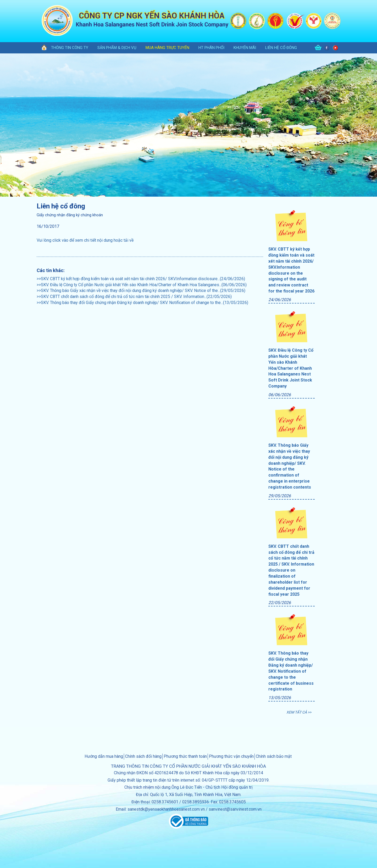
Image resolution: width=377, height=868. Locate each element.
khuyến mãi (245, 48)
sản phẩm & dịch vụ (117, 48)
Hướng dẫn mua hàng (104, 756)
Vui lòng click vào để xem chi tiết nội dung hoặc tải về (85, 240)
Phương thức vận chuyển (231, 756)
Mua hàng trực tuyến (167, 48)
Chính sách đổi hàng (143, 756)
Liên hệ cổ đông (281, 48)
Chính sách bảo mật (274, 756)
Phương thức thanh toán (185, 756)
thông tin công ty (70, 48)
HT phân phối (211, 48)
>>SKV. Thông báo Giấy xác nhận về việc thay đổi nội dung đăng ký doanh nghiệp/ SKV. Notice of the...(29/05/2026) (141, 291)
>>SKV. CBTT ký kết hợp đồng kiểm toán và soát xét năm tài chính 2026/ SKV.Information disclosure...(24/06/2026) (141, 279)
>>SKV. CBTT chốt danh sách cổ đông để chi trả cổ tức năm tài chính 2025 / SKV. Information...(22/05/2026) (134, 297)
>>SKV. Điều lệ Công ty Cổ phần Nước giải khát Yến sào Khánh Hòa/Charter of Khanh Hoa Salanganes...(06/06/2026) (142, 285)
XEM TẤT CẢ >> (299, 712)
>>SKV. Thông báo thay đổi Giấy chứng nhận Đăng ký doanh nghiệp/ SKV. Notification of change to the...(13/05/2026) (142, 303)
